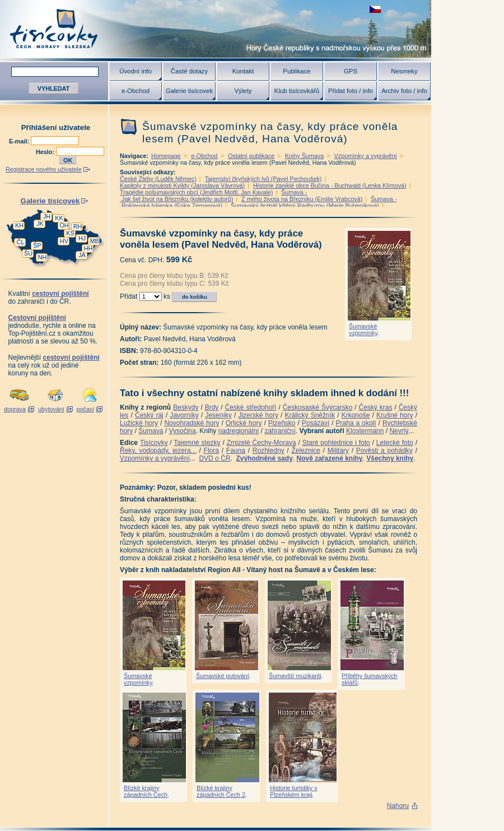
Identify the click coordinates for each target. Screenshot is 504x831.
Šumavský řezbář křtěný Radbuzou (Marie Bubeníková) (305, 206)
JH (47, 216)
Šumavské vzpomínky (363, 329)
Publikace (297, 71)
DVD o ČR (214, 458)
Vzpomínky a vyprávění (366, 156)
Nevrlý (399, 431)
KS (70, 233)
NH (43, 257)
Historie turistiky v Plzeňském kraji (294, 791)
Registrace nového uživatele (44, 169)
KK (59, 218)
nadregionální (239, 431)
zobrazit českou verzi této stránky (375, 9)
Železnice (306, 451)
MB (94, 241)
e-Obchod (136, 91)
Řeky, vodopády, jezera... (158, 451)
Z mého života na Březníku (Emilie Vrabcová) (302, 199)
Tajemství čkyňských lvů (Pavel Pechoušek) (263, 179)
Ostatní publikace (251, 156)
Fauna (236, 451)
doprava (15, 409)
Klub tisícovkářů (297, 91)
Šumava (151, 431)
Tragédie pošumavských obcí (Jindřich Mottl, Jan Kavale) (196, 192)
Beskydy (186, 407)
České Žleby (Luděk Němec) (158, 179)
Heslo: (46, 152)
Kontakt (243, 71)
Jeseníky (218, 415)
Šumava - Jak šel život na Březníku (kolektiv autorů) (213, 196)
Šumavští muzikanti (295, 676)
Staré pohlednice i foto (336, 443)
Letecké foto (395, 443)
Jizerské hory (258, 415)
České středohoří (251, 407)
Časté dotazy (189, 71)
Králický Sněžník (310, 415)
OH (64, 225)
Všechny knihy (390, 458)
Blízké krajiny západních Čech (146, 791)
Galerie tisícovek (189, 91)
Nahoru (398, 806)
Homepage (166, 156)
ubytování (51, 409)
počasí (86, 409)
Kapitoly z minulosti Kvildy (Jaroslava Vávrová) (182, 185)
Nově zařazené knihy (329, 458)
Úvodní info (136, 71)
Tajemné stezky (197, 443)
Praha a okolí (356, 423)
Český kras (376, 407)
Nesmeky (404, 71)
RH (78, 226)
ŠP (37, 245)
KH (19, 225)
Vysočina (182, 431)
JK (40, 224)
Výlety (243, 91)
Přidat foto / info (351, 91)
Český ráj (149, 415)
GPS (351, 71)
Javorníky (184, 415)
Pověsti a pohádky (384, 451)
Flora (211, 451)
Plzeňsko (282, 423)
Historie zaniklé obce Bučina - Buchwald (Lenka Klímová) (330, 185)
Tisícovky (154, 443)
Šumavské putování (223, 676)
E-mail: (20, 141)
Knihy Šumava (305, 156)
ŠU (28, 253)
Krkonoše (356, 415)
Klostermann (365, 431)
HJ (82, 238)
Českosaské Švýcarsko (318, 407)
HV (64, 241)
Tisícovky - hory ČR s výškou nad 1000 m (216, 29)
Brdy (212, 407)
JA (82, 255)
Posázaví (316, 423)
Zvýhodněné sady (264, 458)
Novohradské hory (192, 423)
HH (88, 248)
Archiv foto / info (404, 91)
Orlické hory (244, 423)
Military (338, 451)
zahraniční (280, 431)
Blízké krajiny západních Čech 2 (221, 791)
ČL (21, 242)
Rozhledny (269, 451)
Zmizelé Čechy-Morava (262, 443)
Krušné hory (395, 415)
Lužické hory (139, 423)
